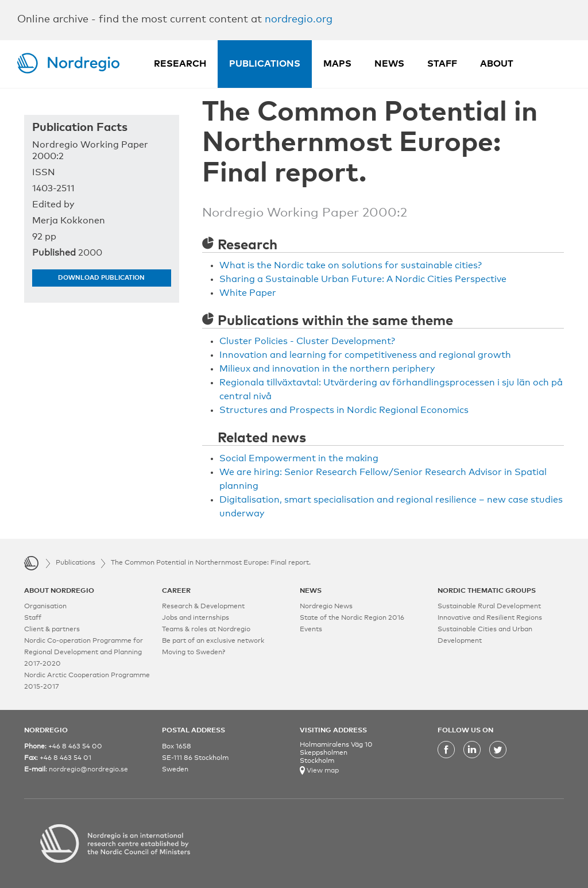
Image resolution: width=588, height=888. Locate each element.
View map (322, 771)
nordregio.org (299, 20)
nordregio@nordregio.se (88, 770)
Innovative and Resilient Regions (490, 618)
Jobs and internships (196, 618)
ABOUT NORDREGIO (59, 591)
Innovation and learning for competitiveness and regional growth (365, 355)
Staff (442, 64)
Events (311, 630)
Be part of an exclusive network (213, 641)
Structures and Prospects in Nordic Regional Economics (344, 410)
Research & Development (203, 607)
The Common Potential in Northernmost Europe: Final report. (211, 563)
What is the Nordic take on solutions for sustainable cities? (351, 265)
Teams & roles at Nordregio (206, 630)
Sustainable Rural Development (489, 607)
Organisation (45, 607)
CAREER (176, 591)
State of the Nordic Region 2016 (352, 618)
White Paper (248, 293)
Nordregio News (326, 607)
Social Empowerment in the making (299, 458)
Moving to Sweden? (194, 653)
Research (180, 64)
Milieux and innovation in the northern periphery (327, 369)
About (497, 64)
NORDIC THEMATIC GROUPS (487, 591)
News (389, 64)
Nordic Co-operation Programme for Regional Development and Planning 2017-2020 (84, 653)
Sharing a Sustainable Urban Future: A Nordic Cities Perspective (363, 279)
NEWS (311, 591)
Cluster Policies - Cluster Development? (307, 341)
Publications (265, 64)
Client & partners (52, 630)
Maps (337, 64)
